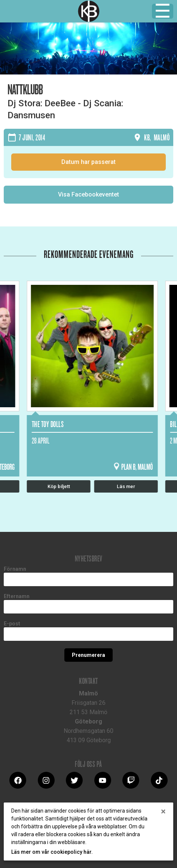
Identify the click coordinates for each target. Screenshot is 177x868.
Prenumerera (88, 655)
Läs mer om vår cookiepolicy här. (52, 852)
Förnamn (15, 569)
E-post (12, 624)
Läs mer (126, 486)
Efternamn (17, 596)
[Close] (163, 811)
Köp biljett (59, 486)
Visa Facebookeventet (88, 194)
